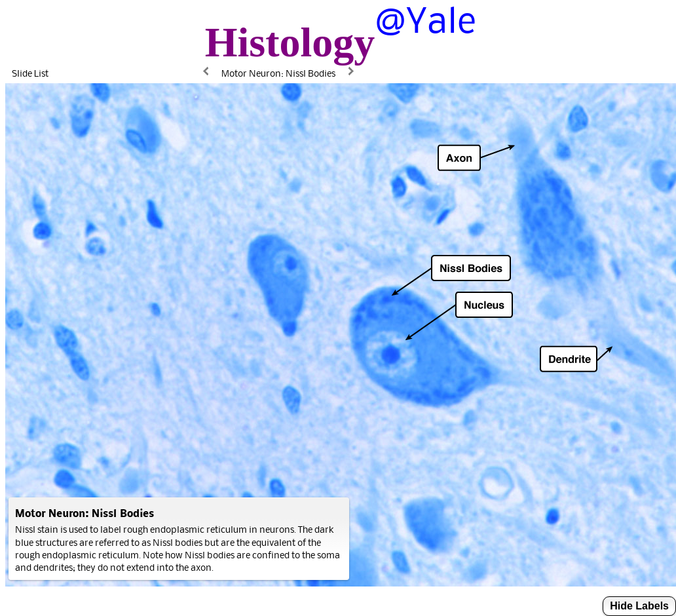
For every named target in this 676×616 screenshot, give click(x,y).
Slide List (30, 73)
